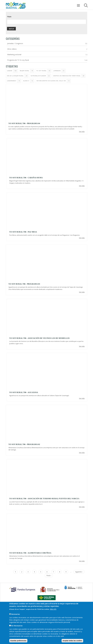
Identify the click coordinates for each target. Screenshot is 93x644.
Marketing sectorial (14, 55)
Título (9, 17)
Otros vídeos (12, 49)
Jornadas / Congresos (15, 43)
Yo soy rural (41, 71)
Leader (10, 71)
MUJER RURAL (25, 71)
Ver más (82, 131)
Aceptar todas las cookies (72, 641)
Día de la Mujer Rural (15, 76)
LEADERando (12, 81)
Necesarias (15, 614)
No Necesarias (17, 626)
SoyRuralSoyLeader (38, 76)
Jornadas (57, 71)
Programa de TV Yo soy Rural (18, 60)
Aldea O (26, 81)
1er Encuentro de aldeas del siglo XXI (51, 81)
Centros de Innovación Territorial (67, 76)
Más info (53, 609)
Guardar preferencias (18, 641)
